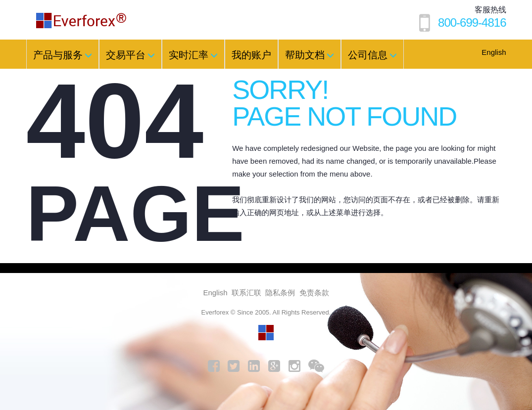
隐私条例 (280, 293)
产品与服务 (63, 55)
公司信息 (372, 55)
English (494, 52)
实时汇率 (193, 55)
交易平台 (130, 55)
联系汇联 (246, 293)
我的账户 (251, 55)
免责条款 (314, 293)
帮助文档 (310, 55)
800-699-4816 (472, 23)
